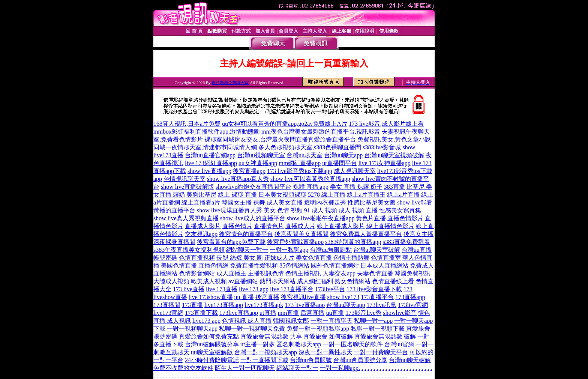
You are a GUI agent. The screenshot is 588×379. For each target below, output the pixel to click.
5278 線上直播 (327, 195)
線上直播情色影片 (390, 226)
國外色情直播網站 (335, 265)
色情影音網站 (197, 273)
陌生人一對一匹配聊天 (245, 368)
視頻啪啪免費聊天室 (230, 83)
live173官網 (168, 313)
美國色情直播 (179, 265)
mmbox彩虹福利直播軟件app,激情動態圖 (207, 132)
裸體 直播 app (311, 187)
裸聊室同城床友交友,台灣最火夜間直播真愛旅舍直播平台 (280, 139)
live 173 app (254, 289)
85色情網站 (294, 265)
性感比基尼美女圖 (372, 202)
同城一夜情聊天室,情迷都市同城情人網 (205, 147)
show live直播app (209, 171)
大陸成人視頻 (171, 281)
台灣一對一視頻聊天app (266, 352)
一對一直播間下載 (264, 360)
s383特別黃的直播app (353, 242)
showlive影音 (400, 313)
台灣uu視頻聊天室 (261, 155)
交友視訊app (201, 234)
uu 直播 (244, 297)
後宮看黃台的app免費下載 (231, 242)
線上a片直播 (403, 195)
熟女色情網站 (352, 281)
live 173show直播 (211, 297)
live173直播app (224, 305)
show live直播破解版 (187, 187)
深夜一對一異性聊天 (325, 352)
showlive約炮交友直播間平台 (253, 187)
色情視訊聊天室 (184, 179)
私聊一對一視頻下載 (378, 329)
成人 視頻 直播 (358, 210)
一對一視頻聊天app (192, 329)
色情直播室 (386, 258)
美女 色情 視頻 (283, 210)
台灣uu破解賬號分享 (212, 344)
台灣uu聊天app (343, 155)
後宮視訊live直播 (303, 297)
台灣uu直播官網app (210, 155)
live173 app (206, 321)
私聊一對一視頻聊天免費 (252, 329)
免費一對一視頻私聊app (318, 329)
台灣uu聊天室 (304, 155)
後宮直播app (249, 171)
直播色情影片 (405, 218)
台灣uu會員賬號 (311, 360)
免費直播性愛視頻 (254, 265)
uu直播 (335, 313)
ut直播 (268, 313)
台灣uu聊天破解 (410, 360)
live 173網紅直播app (211, 163)
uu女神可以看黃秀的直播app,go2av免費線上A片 (285, 124)
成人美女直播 (285, 202)
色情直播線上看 (393, 281)
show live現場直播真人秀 (229, 210)
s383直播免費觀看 (406, 242)
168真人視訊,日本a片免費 (187, 124)
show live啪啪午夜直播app (321, 218)
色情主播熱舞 (351, 258)
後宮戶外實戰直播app (295, 242)
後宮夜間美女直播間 (301, 234)
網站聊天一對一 (247, 250)
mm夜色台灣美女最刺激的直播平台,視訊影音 (321, 132)
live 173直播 (222, 289)
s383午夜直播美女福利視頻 (189, 250)
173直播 (192, 305)
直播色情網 (213, 265)
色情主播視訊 (303, 273)
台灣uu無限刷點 (331, 250)
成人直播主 (231, 273)
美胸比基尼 (201, 195)
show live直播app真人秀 (238, 179)
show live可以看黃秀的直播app (310, 179)
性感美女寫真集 (400, 210)
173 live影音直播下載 (374, 289)
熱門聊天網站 (277, 281)
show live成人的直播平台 (253, 218)
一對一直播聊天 (331, 321)
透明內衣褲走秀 (325, 202)
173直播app (410, 297)
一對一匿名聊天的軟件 (353, 344)
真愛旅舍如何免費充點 (209, 336)
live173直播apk (264, 305)
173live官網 (413, 305)
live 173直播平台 (292, 289)
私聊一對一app (373, 321)
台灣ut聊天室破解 (376, 250)
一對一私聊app (289, 250)
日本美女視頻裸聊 (282, 195)
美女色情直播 (314, 258)
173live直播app (239, 313)
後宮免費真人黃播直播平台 (366, 234)
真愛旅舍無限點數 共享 (271, 336)
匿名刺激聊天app (299, 344)
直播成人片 (300, 226)
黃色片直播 (371, 218)
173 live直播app (305, 305)
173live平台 (330, 289)
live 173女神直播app (385, 163)
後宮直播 (267, 297)
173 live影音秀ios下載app (300, 171)
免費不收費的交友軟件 (183, 368)
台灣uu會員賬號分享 (360, 360)
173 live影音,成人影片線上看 (386, 124)
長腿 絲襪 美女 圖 (240, 258)
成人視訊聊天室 (355, 171)
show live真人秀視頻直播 (186, 218)
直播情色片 (269, 226)
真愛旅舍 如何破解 (328, 336)
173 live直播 (189, 289)
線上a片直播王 (366, 195)
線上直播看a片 (201, 202)
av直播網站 (243, 281)
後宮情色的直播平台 (246, 234)
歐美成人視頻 (209, 281)
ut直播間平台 (339, 163)
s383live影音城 (382, 147)
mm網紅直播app (300, 163)
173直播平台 (377, 297)
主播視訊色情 (266, 273)
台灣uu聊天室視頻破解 (394, 155)
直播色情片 (237, 226)
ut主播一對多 (258, 344)
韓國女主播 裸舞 (243, 202)
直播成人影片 (203, 226)
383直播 (394, 187)
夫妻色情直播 (375, 273)
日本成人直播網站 (384, 265)
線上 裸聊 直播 (237, 195)
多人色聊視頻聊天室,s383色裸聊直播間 (310, 147)
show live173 (343, 297)
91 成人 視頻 (321, 210)
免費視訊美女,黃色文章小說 (394, 139)
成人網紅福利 (315, 281)
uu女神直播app (258, 163)
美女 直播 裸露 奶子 (356, 187)
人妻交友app (339, 273)
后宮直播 (312, 313)
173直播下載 (201, 313)
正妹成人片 (279, 258)
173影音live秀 (363, 313)
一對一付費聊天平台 (381, 352)
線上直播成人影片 (341, 226)
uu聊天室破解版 (212, 352)
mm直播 (289, 313)
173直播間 (167, 305)
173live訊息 (381, 305)
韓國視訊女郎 (291, 321)
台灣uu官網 (399, 344)
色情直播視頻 (197, 258)
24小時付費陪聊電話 (212, 360)
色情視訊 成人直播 (247, 321)
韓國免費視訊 (412, 273)
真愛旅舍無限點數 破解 (385, 336)
